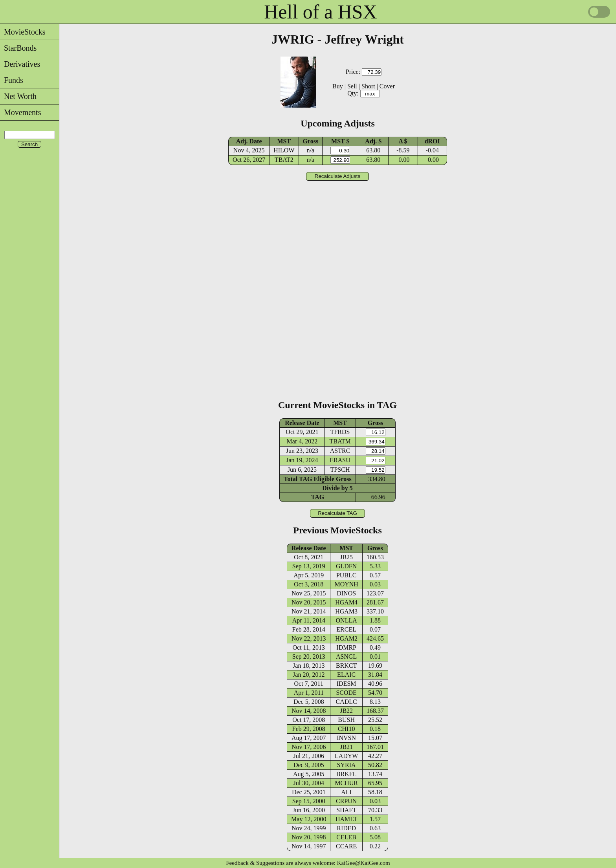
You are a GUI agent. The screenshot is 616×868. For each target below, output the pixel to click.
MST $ (340, 141)
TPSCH (340, 470)
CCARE (346, 846)
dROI (432, 141)
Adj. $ (373, 141)
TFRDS (340, 432)
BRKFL (346, 774)
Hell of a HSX (320, 12)
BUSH (346, 720)
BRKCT (346, 666)
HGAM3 (346, 611)
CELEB (346, 837)
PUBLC (346, 575)
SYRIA (346, 765)
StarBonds (18, 48)
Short (368, 86)
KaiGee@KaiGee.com (364, 863)
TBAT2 (284, 160)
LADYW (346, 756)
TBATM (340, 441)
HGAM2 (346, 638)
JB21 (346, 747)
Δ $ (403, 141)
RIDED (346, 828)
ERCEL (346, 629)
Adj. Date (249, 141)
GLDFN (346, 566)
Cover (387, 86)
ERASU (340, 460)
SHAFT (346, 810)
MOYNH (346, 584)
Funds (12, 80)
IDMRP (346, 647)
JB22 (346, 711)
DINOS (346, 593)
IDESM (346, 684)
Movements (20, 112)
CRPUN (346, 801)
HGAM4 (346, 602)
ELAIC (346, 675)
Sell (352, 86)
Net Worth (18, 96)
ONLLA (346, 620)
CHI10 (346, 729)
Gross (311, 141)
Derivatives (20, 64)
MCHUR (346, 783)
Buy (338, 86)
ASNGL (346, 656)
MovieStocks (23, 32)
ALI (346, 792)
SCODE (346, 693)
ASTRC (340, 451)
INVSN (346, 738)
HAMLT (346, 819)
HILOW (284, 150)
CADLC (346, 702)
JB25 (346, 557)
